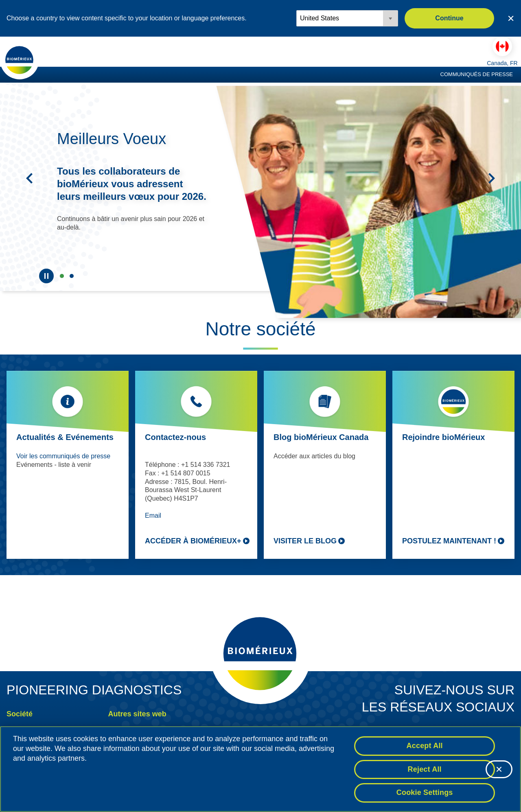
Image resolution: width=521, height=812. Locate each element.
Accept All (425, 746)
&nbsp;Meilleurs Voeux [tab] (62, 276)
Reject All (425, 769)
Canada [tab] (72, 276)
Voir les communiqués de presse (63, 456)
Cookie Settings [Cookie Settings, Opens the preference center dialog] (425, 792)
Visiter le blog (305, 541)
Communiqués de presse (477, 74)
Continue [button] (449, 18)
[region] (260, 769)
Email (153, 515)
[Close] (499, 769)
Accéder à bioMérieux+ (193, 541)
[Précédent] (29, 178)
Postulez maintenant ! (449, 541)
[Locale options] (347, 18)
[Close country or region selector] (511, 18)
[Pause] (46, 276)
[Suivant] (492, 178)
